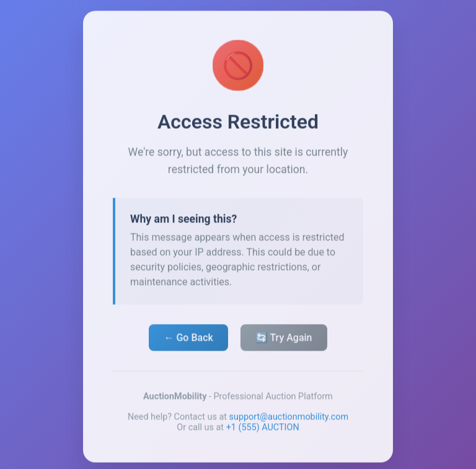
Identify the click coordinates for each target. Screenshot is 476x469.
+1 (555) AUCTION (263, 429)
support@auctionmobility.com (289, 419)
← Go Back (188, 339)
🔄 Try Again (284, 339)
